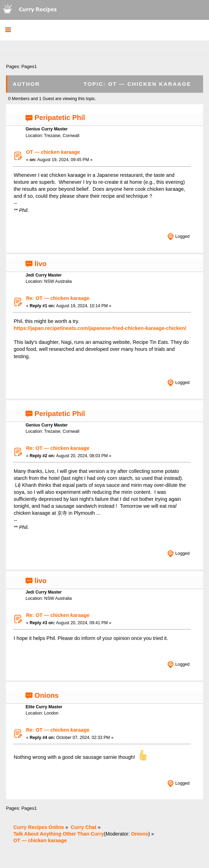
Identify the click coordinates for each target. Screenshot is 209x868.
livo (41, 264)
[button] (8, 30)
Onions (47, 695)
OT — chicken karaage (53, 152)
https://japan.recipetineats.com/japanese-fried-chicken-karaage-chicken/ (100, 328)
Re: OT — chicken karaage (58, 298)
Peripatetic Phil (60, 118)
